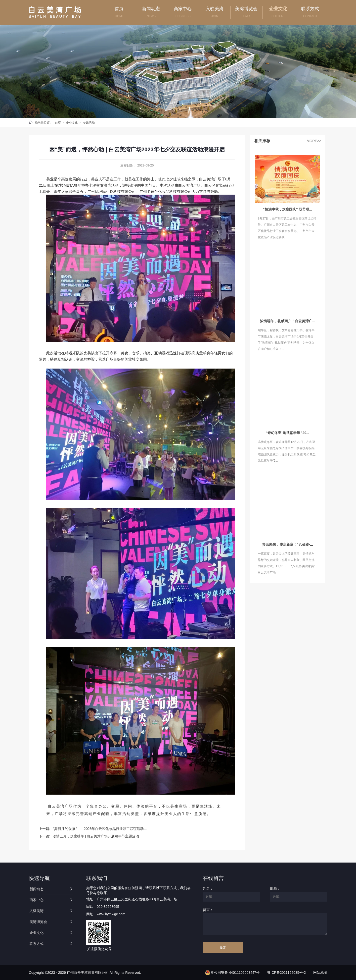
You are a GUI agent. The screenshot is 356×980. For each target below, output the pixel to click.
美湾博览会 (38, 922)
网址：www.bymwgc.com (106, 914)
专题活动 (89, 123)
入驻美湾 (37, 911)
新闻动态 (37, 889)
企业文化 (72, 123)
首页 (58, 123)
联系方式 (310, 9)
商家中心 (37, 900)
